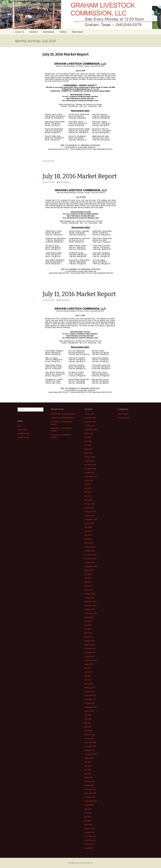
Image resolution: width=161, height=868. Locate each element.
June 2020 (88, 531)
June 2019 (88, 578)
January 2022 (89, 461)
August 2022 (89, 433)
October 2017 (89, 656)
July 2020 (88, 527)
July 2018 (88, 621)
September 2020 (91, 519)
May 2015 (88, 770)
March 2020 (88, 543)
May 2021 (88, 492)
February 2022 (90, 457)
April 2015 (88, 774)
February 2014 (90, 828)
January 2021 (89, 508)
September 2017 (91, 660)
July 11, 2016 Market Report (79, 294)
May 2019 (88, 582)
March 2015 (88, 778)
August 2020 (89, 523)
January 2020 (89, 551)
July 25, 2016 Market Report (66, 54)
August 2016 (89, 711)
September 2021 (91, 476)
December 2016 (90, 695)
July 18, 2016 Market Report (80, 176)
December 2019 (90, 555)
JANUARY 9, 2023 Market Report (63, 418)
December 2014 (90, 789)
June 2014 (88, 813)
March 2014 (88, 824)
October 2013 (89, 844)
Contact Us (20, 32)
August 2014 (89, 805)
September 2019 (91, 566)
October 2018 (89, 609)
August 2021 (89, 480)
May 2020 (88, 535)
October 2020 (89, 516)
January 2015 (89, 785)
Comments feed (24, 433)
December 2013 (90, 836)
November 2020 (90, 512)
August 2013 (89, 848)
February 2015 (90, 781)
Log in (20, 426)
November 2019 (90, 559)
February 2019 (90, 594)
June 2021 (88, 488)
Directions (34, 32)
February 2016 (90, 735)
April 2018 (88, 633)
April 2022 (88, 449)
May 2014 (88, 817)
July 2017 (88, 668)
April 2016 (88, 727)
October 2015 (89, 750)
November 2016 (90, 699)
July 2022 (88, 437)
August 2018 (89, 617)
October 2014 (89, 797)
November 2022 (90, 422)
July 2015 (88, 762)
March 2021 (88, 500)
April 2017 (88, 680)
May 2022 (88, 445)
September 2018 (91, 613)
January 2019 (89, 598)
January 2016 (89, 738)
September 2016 (91, 707)
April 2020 (88, 539)
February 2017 (90, 688)
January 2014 (89, 832)
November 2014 (90, 793)
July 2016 (88, 715)
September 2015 (91, 754)
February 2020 (90, 547)
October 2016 (89, 703)
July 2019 (88, 574)
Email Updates (49, 32)
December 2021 (90, 465)
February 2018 (90, 641)
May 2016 (88, 723)
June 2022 (88, 441)
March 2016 (88, 731)
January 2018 (89, 645)
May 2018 (88, 629)
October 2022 (89, 426)
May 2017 (88, 676)
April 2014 (88, 821)
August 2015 (89, 758)
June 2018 (88, 625)
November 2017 (90, 652)
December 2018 (90, 602)
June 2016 (88, 719)
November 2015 (90, 746)
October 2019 (89, 562)
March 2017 (88, 684)
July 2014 (88, 809)
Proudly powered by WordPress (80, 863)
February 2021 (90, 504)
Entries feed (22, 430)
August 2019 (89, 570)
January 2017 (89, 691)
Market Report (78, 32)
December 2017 (90, 648)
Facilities (63, 32)
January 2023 (89, 414)
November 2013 (90, 840)
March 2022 (88, 453)
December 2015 (90, 742)
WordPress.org (23, 437)
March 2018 (88, 637)
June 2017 (88, 672)
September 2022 (91, 429)
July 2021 (88, 484)
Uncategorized (123, 418)
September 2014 (91, 801)
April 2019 (88, 586)
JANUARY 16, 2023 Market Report (63, 414)
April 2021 (88, 496)
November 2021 (90, 469)
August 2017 (89, 664)
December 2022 (90, 418)
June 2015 (88, 766)
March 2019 (88, 590)
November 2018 (90, 605)
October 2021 (89, 472)
